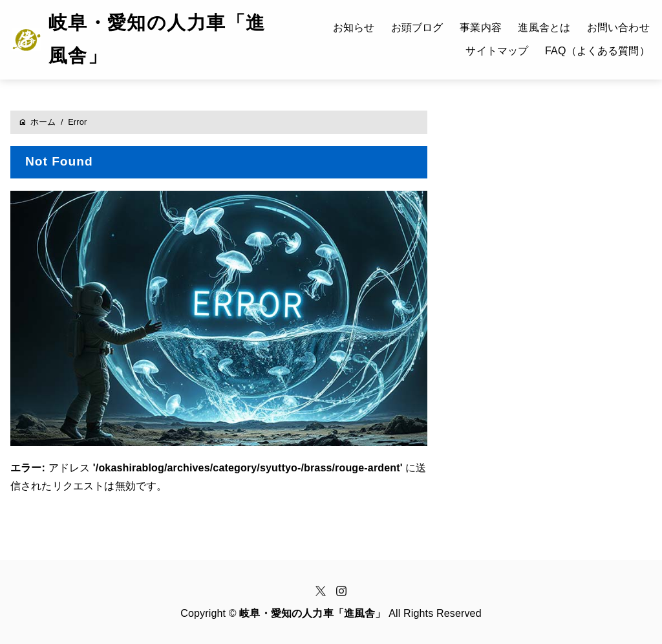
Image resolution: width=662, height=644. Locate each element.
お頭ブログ (417, 27)
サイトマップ (497, 51)
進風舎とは (544, 27)
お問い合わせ (618, 27)
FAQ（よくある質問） (597, 51)
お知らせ (354, 27)
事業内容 (481, 27)
